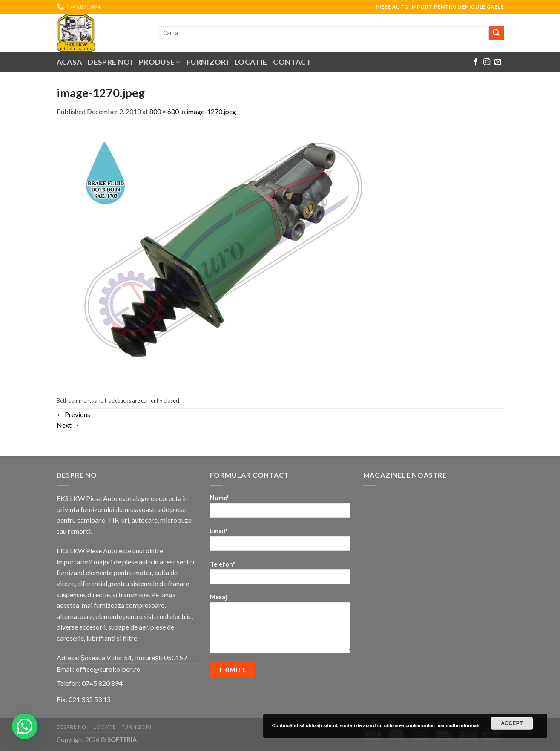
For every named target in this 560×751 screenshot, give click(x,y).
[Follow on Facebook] (476, 62)
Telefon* (280, 575)
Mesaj (280, 626)
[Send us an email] (498, 62)
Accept (512, 723)
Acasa (69, 62)
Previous (73, 414)
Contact (292, 62)
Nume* (280, 509)
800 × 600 (164, 111)
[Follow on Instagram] (487, 62)
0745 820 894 (102, 683)
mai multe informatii (458, 725)
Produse (160, 62)
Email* (280, 542)
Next (68, 425)
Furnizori (208, 62)
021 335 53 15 (90, 699)
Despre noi (110, 62)
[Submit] (496, 33)
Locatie (251, 62)
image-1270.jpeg (211, 111)
